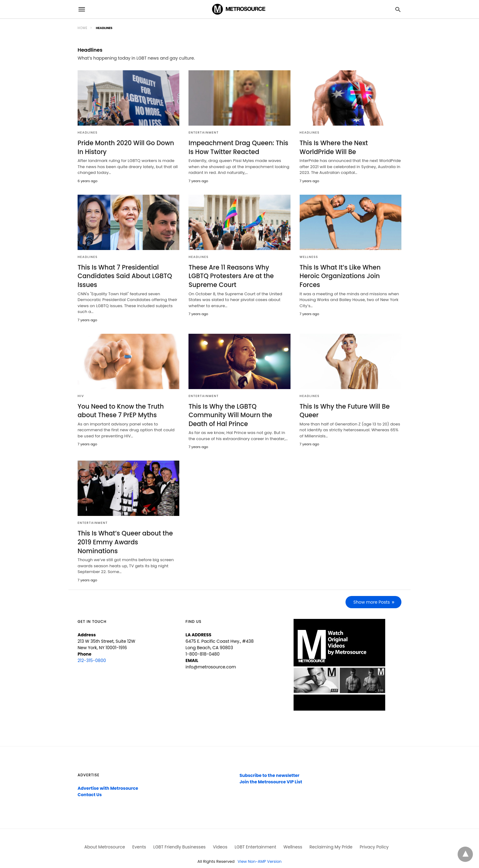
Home (83, 28)
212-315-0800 (92, 650)
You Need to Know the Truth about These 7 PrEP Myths (120, 410)
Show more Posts (372, 591)
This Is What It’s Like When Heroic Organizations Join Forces (350, 271)
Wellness (309, 257)
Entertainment (204, 132)
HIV (81, 395)
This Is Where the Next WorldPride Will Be (333, 147)
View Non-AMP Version (260, 851)
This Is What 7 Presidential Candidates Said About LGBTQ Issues (124, 276)
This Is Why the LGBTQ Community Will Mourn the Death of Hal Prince (229, 414)
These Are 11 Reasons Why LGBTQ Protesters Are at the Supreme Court (239, 276)
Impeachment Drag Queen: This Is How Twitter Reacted (237, 147)
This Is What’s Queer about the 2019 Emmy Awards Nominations (128, 536)
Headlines (88, 132)
